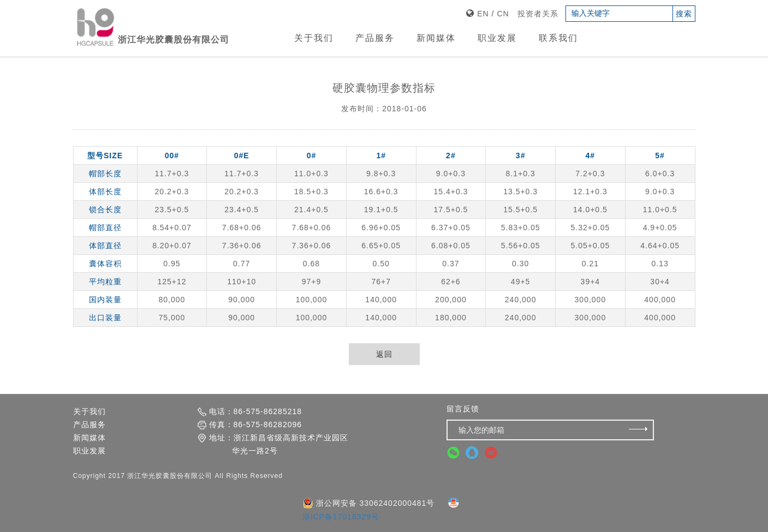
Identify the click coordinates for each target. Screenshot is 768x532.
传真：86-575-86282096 (250, 427)
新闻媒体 (436, 38)
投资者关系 (538, 14)
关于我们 (314, 38)
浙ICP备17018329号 (341, 519)
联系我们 (558, 38)
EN (483, 14)
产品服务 (375, 38)
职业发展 (497, 38)
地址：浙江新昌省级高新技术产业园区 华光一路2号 (273, 446)
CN (503, 14)
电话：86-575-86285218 (250, 414)
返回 (384, 354)
